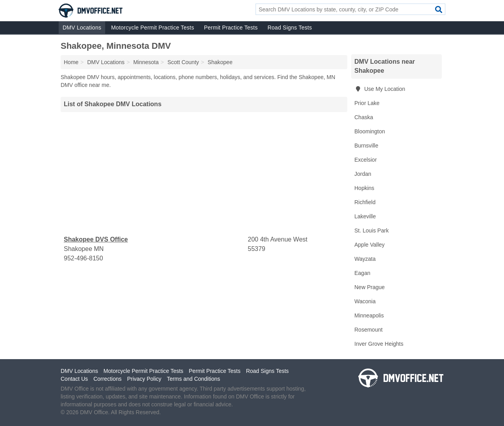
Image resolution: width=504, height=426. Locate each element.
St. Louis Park (372, 231)
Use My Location (380, 89)
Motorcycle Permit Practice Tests (153, 28)
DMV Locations (82, 28)
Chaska (364, 117)
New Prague (370, 287)
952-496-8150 (83, 258)
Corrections (107, 379)
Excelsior (366, 160)
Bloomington (370, 131)
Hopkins (364, 188)
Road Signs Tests (290, 28)
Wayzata (365, 259)
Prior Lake (367, 103)
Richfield (365, 202)
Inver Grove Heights (379, 344)
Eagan (362, 273)
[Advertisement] (204, 173)
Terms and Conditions (194, 379)
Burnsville (366, 146)
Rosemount (369, 330)
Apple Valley (370, 245)
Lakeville (365, 216)
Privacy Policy (144, 379)
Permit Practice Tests (231, 28)
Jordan (363, 174)
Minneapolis (369, 315)
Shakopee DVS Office (96, 239)
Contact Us (74, 379)
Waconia (365, 301)
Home (71, 62)
